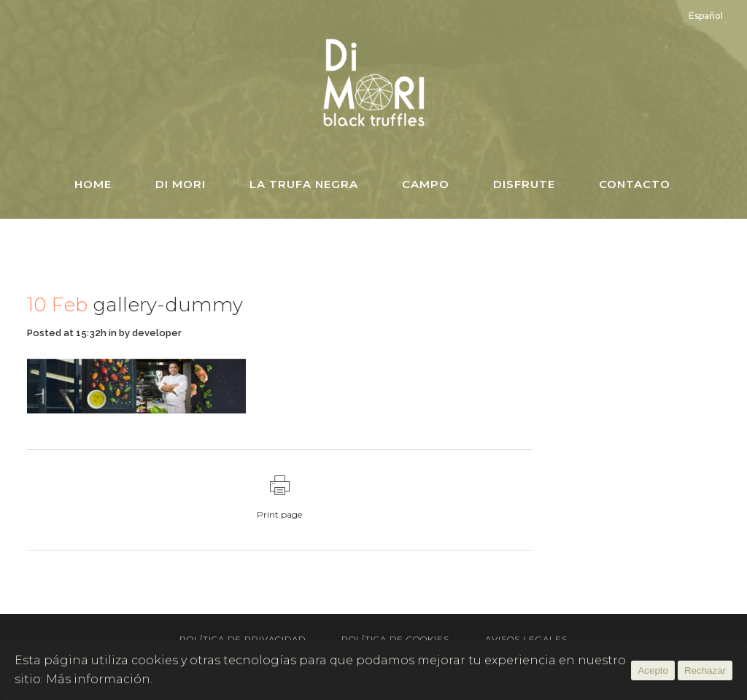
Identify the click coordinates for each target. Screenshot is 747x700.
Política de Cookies (395, 639)
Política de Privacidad (243, 639)
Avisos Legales (526, 639)
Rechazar (705, 670)
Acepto (653, 670)
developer (157, 333)
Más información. (99, 679)
